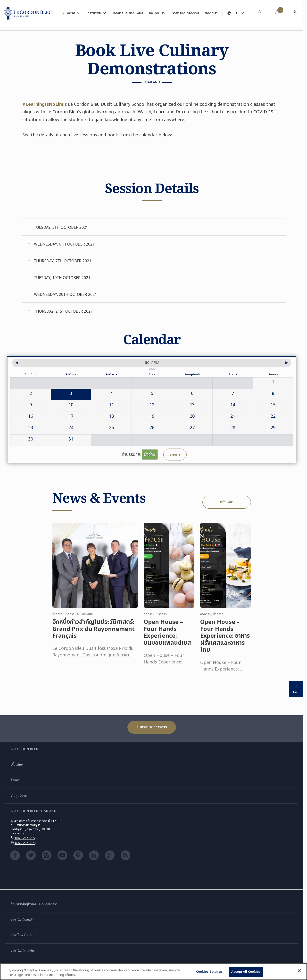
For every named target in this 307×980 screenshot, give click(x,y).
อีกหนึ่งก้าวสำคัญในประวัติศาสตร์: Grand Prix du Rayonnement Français (94, 633)
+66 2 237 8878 (25, 843)
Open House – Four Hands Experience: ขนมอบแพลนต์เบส (167, 636)
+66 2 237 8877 (25, 838)
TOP (296, 689)
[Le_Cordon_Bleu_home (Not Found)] (28, 13)
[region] (153, 972)
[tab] (154, 227)
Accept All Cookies (246, 972)
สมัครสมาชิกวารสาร (152, 727)
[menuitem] (260, 13)
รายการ (175, 455)
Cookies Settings (209, 972)
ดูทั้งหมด (227, 502)
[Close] (299, 971)
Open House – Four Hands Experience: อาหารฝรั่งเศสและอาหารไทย (225, 640)
